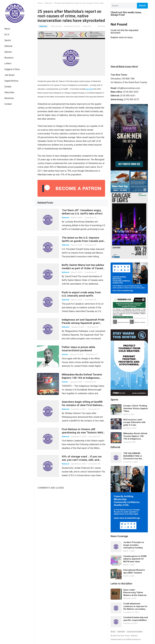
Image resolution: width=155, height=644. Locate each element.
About (113, 631)
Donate (8, 87)
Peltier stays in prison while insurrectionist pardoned (79, 352)
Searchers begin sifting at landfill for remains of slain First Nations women (83, 410)
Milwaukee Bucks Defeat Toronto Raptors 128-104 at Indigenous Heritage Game (82, 382)
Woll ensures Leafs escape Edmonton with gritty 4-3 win (134, 422)
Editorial (8, 46)
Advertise (9, 98)
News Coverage (119, 536)
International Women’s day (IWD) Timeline (134, 571)
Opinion (8, 52)
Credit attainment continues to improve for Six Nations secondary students (135, 606)
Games (65, 358)
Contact (8, 104)
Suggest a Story (12, 69)
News (7, 29)
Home (40, 3)
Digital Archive (11, 81)
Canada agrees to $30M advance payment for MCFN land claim (135, 559)
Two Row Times (123, 636)
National (48, 3)
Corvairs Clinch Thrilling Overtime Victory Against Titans (135, 408)
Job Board (9, 75)
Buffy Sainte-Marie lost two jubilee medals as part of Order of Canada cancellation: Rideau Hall (84, 270)
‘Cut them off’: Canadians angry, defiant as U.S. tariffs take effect (83, 212)
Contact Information (135, 631)
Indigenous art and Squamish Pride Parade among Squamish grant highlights (84, 326)
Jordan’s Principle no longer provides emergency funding (134, 545)
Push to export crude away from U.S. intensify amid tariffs (82, 296)
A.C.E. (7, 35)
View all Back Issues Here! (124, 66)
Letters (8, 63)
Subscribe (9, 92)
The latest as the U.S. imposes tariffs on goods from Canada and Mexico (83, 242)
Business (9, 58)
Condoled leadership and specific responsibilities (136, 619)
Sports (8, 40)
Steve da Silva (56, 26)
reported (89, 89)
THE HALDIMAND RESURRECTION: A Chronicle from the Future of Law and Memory (133, 456)
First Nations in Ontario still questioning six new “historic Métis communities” (84, 438)
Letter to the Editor (121, 584)
